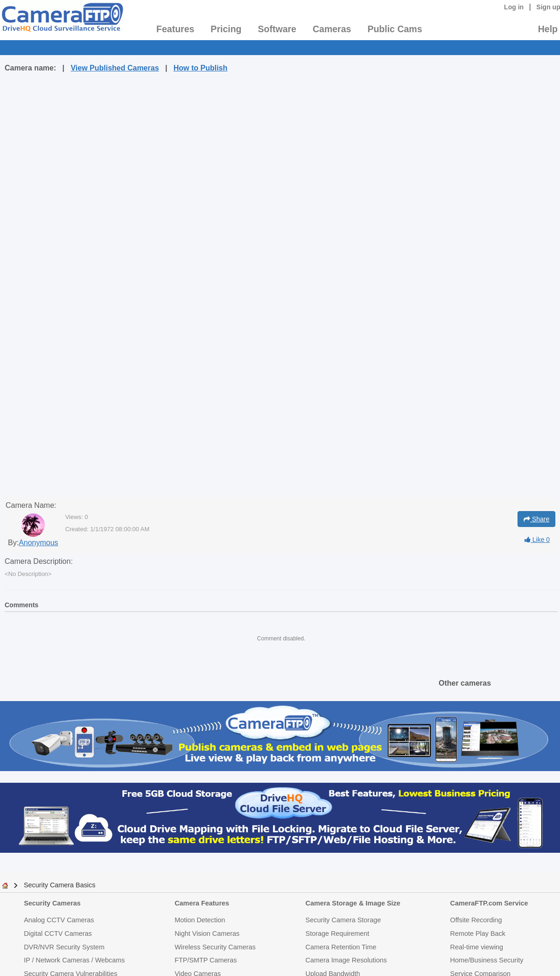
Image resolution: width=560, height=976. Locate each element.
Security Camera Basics (60, 885)
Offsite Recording (476, 920)
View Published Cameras (115, 68)
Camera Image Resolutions (346, 960)
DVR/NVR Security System (64, 947)
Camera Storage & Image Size (353, 903)
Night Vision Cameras (207, 934)
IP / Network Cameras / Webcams (74, 960)
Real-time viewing (477, 947)
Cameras (332, 29)
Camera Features (202, 903)
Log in (514, 7)
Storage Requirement (338, 934)
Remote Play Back (478, 934)
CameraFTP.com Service (489, 903)
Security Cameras (52, 903)
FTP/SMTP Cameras (206, 960)
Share (536, 519)
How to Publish (201, 68)
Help (548, 29)
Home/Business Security (487, 960)
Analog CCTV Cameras (59, 920)
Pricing (226, 29)
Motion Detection (200, 920)
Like (537, 540)
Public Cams (395, 29)
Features (175, 29)
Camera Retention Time (341, 947)
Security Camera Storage (343, 920)
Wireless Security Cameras (215, 947)
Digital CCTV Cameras (58, 934)
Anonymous (38, 543)
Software (277, 29)
